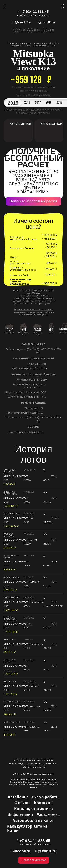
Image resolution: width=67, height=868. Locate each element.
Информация (20, 815)
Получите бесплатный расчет (34, 201)
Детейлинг (18, 797)
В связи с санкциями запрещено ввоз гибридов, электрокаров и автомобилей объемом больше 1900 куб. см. (34, 312)
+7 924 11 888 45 (35, 12)
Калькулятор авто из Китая (27, 828)
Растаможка (48, 815)
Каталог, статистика (33, 809)
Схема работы (46, 797)
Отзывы (23, 803)
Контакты (43, 803)
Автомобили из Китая (33, 820)
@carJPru (23, 22)
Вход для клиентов (34, 860)
